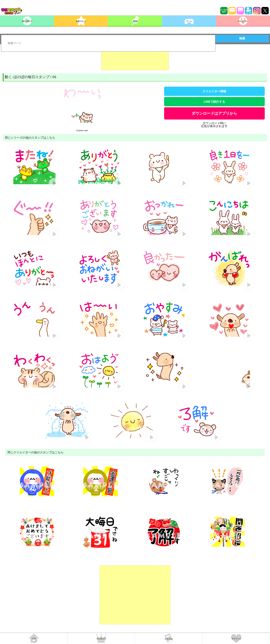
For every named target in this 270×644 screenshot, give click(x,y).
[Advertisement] (135, 60)
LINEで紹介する (214, 102)
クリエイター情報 (214, 91)
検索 (242, 38)
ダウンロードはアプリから (214, 113)
